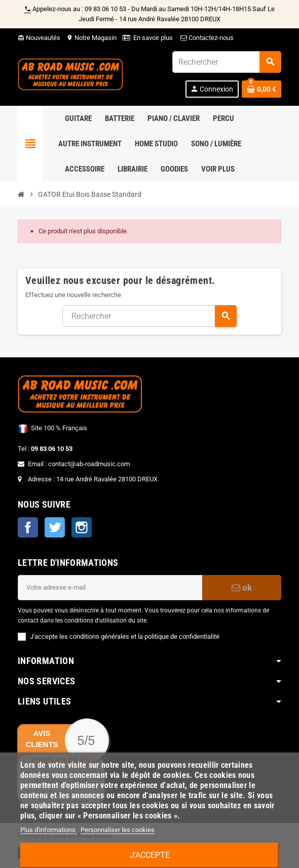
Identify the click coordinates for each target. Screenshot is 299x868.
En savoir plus (153, 38)
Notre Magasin (91, 38)
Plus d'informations (49, 830)
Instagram (82, 527)
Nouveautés (39, 38)
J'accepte (150, 855)
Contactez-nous (206, 38)
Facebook (28, 527)
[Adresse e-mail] (110, 588)
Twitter (55, 527)
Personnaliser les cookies (118, 830)
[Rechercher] (227, 62)
